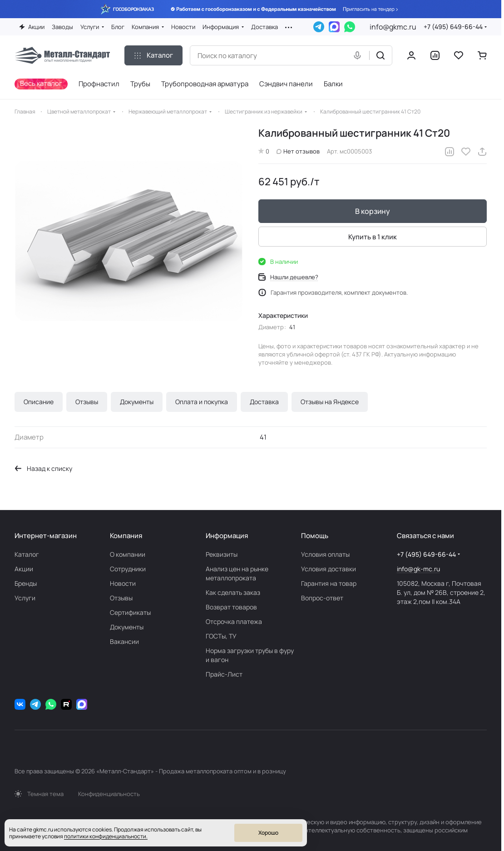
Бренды (26, 583)
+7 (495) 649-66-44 (453, 27)
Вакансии (124, 641)
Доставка (264, 402)
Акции (24, 569)
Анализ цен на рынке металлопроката (237, 573)
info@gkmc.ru (393, 27)
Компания (126, 536)
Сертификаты (130, 612)
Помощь (315, 536)
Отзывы (87, 402)
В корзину (373, 212)
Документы (137, 402)
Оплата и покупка (202, 402)
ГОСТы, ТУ (221, 636)
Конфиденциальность (109, 794)
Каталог (27, 554)
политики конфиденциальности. (106, 836)
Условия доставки (329, 569)
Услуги (25, 598)
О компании (128, 554)
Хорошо (268, 833)
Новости (123, 583)
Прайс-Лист (224, 674)
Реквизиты (222, 554)
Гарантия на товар (329, 583)
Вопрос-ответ (322, 598)
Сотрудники (128, 569)
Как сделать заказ (233, 592)
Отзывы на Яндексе (330, 402)
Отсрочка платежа (234, 621)
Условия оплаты (325, 554)
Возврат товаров (231, 607)
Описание (39, 402)
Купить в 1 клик (373, 237)
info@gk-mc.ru (418, 569)
